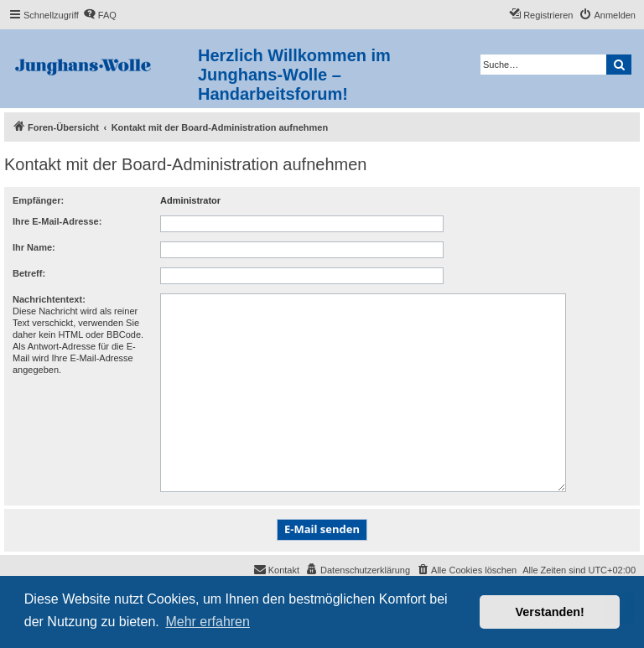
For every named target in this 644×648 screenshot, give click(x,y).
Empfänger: (38, 200)
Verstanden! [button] (550, 612)
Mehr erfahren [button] (208, 622)
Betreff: (29, 273)
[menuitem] (100, 15)
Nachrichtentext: (49, 299)
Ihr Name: (34, 247)
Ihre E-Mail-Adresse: (57, 221)
